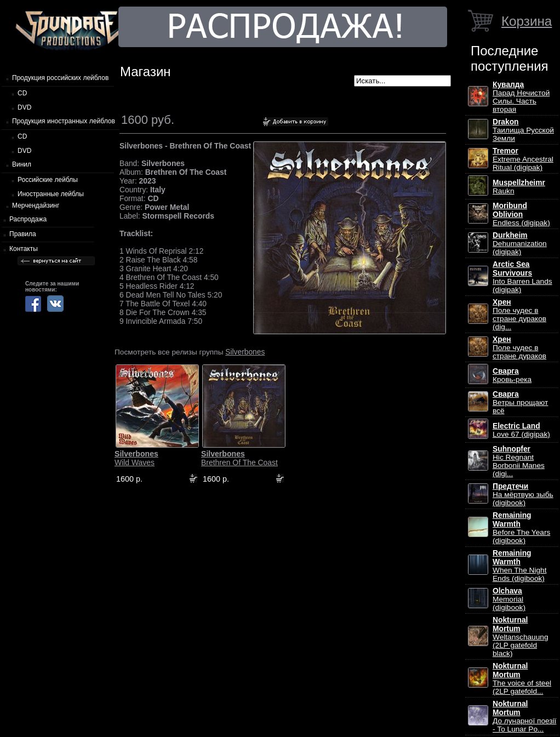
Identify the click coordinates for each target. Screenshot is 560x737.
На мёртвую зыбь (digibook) (523, 495)
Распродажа (28, 219)
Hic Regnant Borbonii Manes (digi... (519, 461)
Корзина (527, 21)
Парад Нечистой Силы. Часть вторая (521, 97)
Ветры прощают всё (520, 402)
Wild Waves (136, 458)
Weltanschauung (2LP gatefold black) (520, 637)
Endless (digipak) (521, 214)
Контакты (24, 249)
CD (22, 93)
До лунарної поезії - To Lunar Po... (524, 716)
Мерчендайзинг (36, 205)
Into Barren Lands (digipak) (522, 277)
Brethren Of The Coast (239, 458)
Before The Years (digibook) (521, 528)
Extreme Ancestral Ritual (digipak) (523, 159)
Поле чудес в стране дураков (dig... (519, 315)
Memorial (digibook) (509, 599)
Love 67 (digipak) (521, 430)
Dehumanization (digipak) (520, 244)
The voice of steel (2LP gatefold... (522, 679)
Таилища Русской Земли (523, 130)
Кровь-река (512, 375)
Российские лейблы (48, 180)
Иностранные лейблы (51, 194)
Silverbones (245, 352)
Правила (23, 234)
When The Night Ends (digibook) (519, 566)
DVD (24, 107)
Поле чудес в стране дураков (519, 348)
